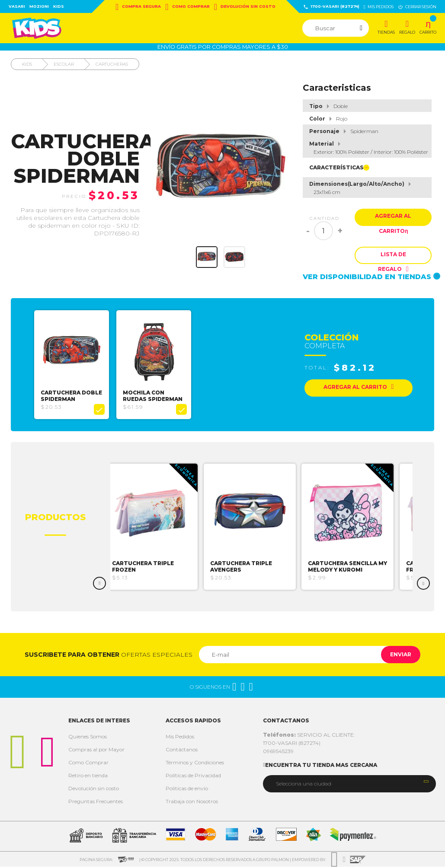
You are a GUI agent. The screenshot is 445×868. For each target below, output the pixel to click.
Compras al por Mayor (96, 751)
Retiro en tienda (88, 777)
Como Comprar (187, 7)
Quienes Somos (88, 738)
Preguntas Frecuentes (96, 803)
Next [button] (423, 585)
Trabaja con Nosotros (192, 803)
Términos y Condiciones (195, 764)
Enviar (397, 656)
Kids (59, 6)
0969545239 (278, 752)
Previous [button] (99, 585)
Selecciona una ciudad (304, 784)
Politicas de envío (187, 790)
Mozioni (39, 6)
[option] (74, 367)
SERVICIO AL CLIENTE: (309, 736)
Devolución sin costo (245, 7)
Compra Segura (138, 7)
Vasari (17, 6)
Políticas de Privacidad (193, 777)
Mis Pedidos (180, 738)
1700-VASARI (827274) (331, 7)
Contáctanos (182, 751)
